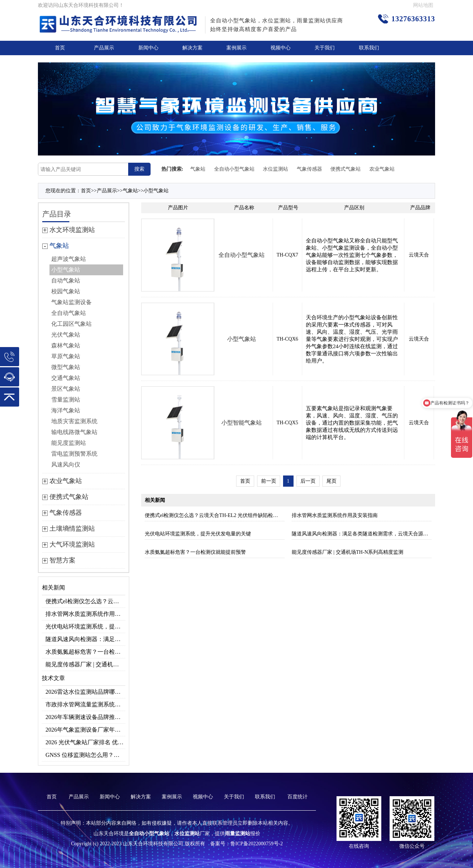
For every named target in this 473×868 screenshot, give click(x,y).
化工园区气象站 (71, 324)
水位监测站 (275, 169)
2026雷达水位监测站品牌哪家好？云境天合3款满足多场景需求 (85, 692)
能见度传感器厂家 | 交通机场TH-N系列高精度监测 (85, 664)
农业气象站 (382, 169)
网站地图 (423, 5)
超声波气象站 (69, 259)
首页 (60, 48)
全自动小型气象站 (234, 169)
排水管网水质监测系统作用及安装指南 (85, 614)
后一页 (308, 481)
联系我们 (369, 48)
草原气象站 (66, 356)
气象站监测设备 (71, 302)
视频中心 (281, 48)
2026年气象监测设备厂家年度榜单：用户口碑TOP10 (85, 730)
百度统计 (298, 797)
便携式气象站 (346, 169)
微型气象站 (66, 367)
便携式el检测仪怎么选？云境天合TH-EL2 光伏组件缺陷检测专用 (85, 601)
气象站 (198, 169)
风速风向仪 (66, 464)
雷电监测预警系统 (74, 454)
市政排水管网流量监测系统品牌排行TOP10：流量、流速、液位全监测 (85, 704)
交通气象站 (66, 378)
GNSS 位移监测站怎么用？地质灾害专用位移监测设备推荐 (85, 755)
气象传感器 (309, 169)
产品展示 (104, 48)
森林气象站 (66, 345)
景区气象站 (66, 389)
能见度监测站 (69, 443)
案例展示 (236, 48)
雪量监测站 (66, 400)
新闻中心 (148, 48)
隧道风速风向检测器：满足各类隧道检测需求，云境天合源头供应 (85, 639)
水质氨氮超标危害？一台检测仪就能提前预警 (85, 652)
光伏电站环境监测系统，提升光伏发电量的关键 (85, 626)
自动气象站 (66, 280)
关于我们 (325, 48)
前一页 (269, 481)
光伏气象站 (66, 335)
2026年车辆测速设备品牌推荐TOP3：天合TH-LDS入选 (85, 717)
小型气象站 (156, 191)
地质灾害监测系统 (74, 421)
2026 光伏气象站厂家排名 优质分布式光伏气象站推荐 (85, 742)
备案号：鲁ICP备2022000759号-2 (246, 844)
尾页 (331, 481)
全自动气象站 (69, 313)
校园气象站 (66, 291)
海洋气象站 (66, 410)
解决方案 (192, 48)
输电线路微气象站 (74, 432)
